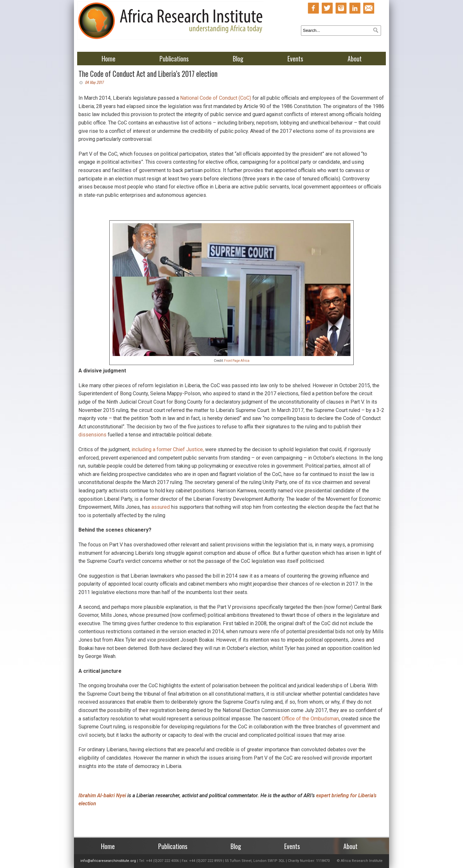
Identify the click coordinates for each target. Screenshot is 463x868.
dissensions (92, 435)
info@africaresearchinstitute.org (108, 861)
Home (109, 59)
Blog (238, 59)
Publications (174, 59)
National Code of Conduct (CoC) (216, 98)
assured (161, 507)
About (355, 59)
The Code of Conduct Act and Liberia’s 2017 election (148, 74)
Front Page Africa (237, 361)
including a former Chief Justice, (168, 449)
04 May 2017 (94, 82)
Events (295, 59)
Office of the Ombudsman (310, 719)
